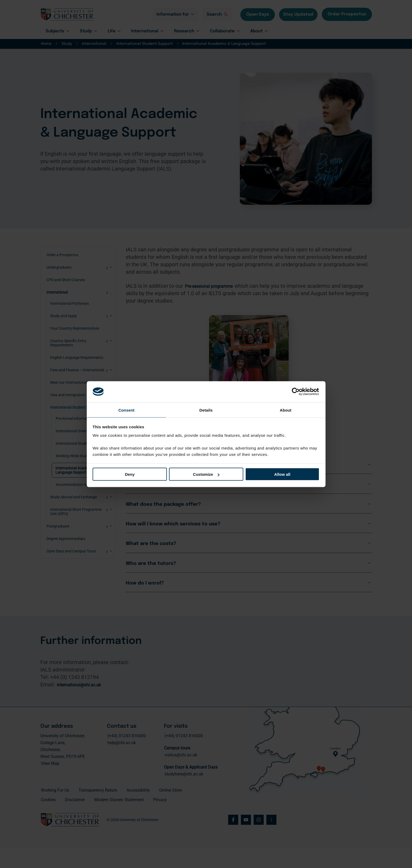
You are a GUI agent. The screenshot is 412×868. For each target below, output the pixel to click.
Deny (130, 475)
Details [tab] (206, 410)
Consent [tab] (126, 410)
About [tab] (286, 410)
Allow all (282, 475)
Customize (206, 475)
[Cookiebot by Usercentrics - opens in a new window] (296, 391)
